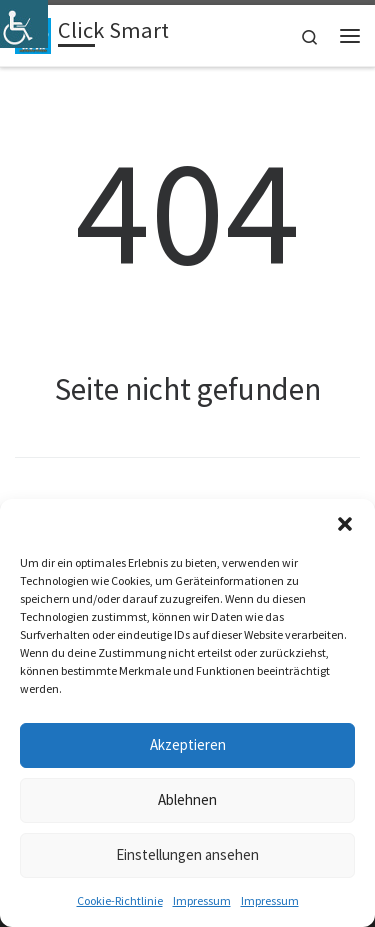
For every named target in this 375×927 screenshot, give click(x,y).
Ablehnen (187, 799)
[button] (345, 524)
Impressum (202, 900)
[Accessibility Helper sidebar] (24, 24)
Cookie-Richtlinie (120, 900)
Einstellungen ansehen (187, 854)
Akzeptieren (188, 744)
